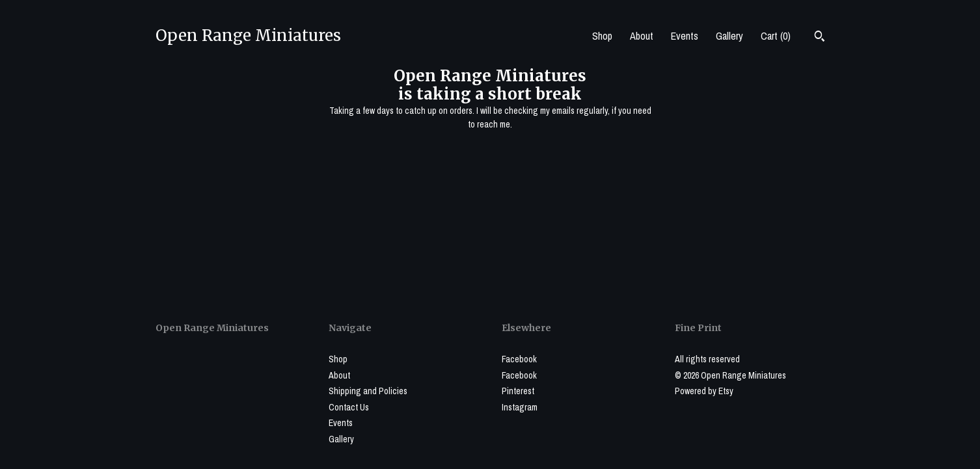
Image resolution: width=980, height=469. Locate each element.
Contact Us (349, 407)
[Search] (820, 38)
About (642, 36)
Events (685, 36)
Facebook (519, 359)
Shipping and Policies (368, 391)
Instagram (520, 407)
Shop (602, 36)
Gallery (729, 36)
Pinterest (518, 391)
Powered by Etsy (704, 391)
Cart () (776, 36)
